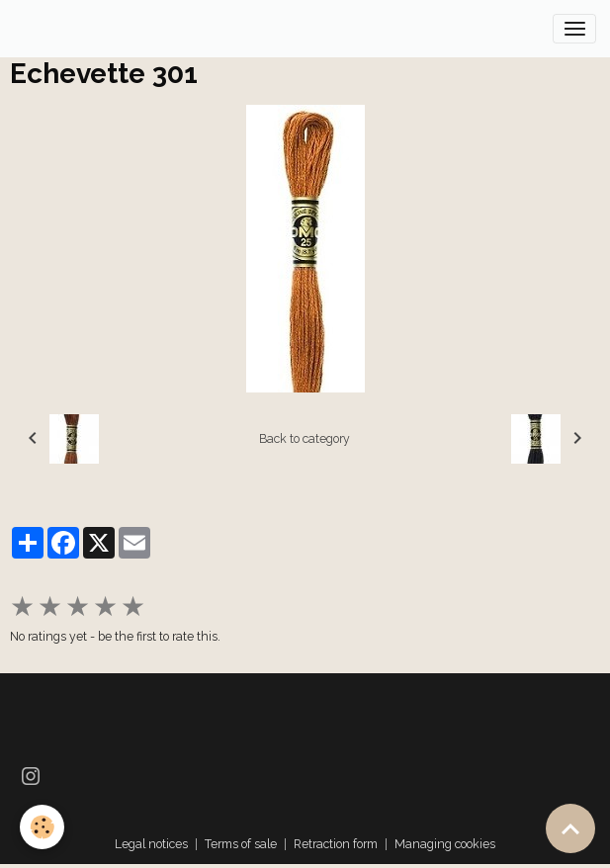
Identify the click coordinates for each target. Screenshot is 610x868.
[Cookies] (42, 827)
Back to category (305, 438)
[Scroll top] (570, 828)
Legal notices (151, 844)
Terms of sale (241, 844)
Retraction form (336, 844)
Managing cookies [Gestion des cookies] (445, 844)
